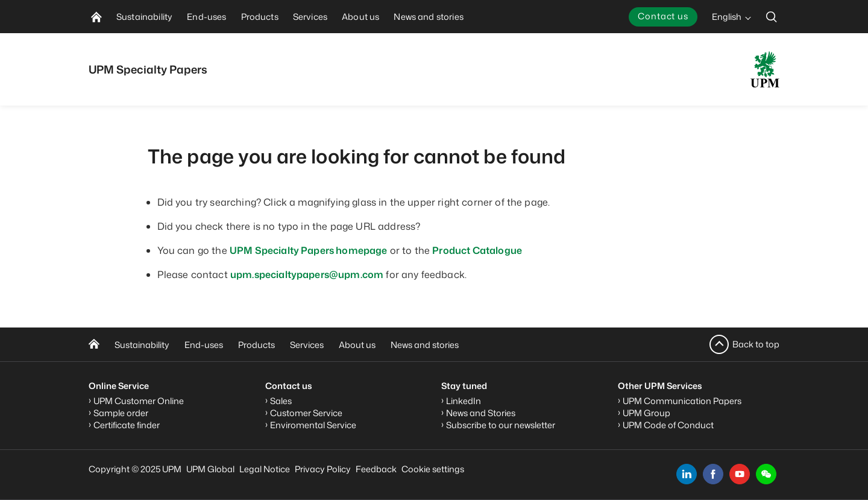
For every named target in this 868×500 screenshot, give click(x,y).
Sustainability (142, 345)
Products (256, 345)
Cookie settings (433, 469)
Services (307, 345)
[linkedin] (687, 474)
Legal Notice (265, 469)
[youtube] (740, 474)
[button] (766, 474)
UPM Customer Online (139, 401)
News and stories (425, 345)
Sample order (121, 413)
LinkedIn (464, 401)
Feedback (376, 469)
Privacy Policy (323, 469)
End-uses (204, 345)
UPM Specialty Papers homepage (309, 250)
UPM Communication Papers (682, 401)
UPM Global (210, 469)
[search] (772, 17)
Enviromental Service (313, 425)
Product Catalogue (477, 250)
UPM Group (646, 413)
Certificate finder (127, 425)
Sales (281, 401)
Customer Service (306, 413)
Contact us (663, 16)
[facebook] (713, 474)
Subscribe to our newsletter (501, 425)
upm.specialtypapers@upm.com (307, 274)
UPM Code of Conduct (668, 425)
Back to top (756, 344)
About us (357, 345)
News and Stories (481, 413)
